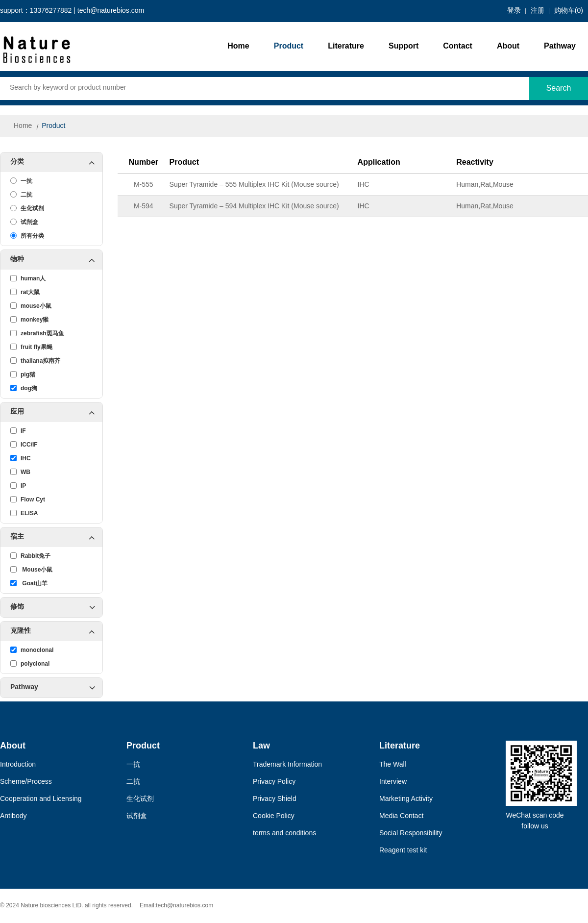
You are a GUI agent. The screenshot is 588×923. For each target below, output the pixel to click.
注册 (538, 11)
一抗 (21, 181)
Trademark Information (287, 765)
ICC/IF (24, 445)
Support (404, 46)
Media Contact (401, 816)
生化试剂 (27, 208)
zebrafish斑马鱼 (37, 333)
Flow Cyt (28, 499)
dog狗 (24, 388)
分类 (56, 162)
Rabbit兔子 (30, 556)
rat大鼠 (25, 292)
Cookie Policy (274, 816)
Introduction (18, 765)
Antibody (13, 816)
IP (18, 486)
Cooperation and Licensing (41, 799)
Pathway (560, 46)
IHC (21, 458)
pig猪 (23, 374)
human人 (28, 278)
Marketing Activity (406, 799)
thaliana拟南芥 (35, 361)
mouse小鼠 (31, 306)
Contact (458, 46)
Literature (346, 46)
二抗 (21, 195)
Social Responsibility (411, 834)
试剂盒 (24, 222)
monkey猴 (29, 320)
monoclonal (32, 650)
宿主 (56, 537)
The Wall (393, 765)
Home (238, 46)
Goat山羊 (29, 583)
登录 (514, 11)
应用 (56, 412)
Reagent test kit (403, 851)
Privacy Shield (275, 799)
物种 (56, 260)
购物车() (569, 11)
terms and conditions (284, 834)
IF (18, 431)
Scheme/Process (26, 782)
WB (20, 472)
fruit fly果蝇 (31, 347)
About (508, 46)
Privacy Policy (274, 782)
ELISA (24, 513)
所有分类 (27, 236)
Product (289, 46)
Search (559, 88)
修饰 (53, 607)
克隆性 (56, 631)
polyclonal (30, 664)
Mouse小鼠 (31, 570)
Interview (393, 782)
